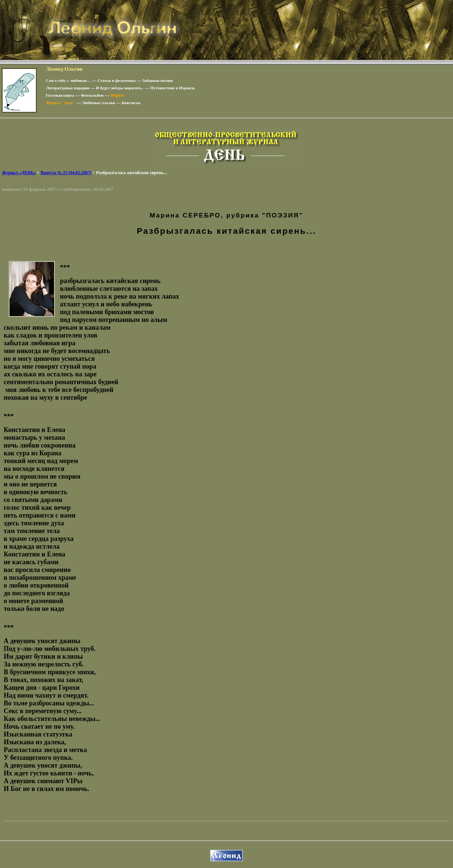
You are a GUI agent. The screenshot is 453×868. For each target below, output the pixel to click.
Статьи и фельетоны (117, 80)
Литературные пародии (68, 88)
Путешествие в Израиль (172, 88)
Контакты (131, 103)
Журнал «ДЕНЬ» (19, 173)
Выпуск (66, 173)
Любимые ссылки (98, 103)
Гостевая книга (60, 95)
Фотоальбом (92, 95)
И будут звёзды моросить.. (120, 88)
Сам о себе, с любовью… (68, 80)
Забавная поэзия (158, 80)
